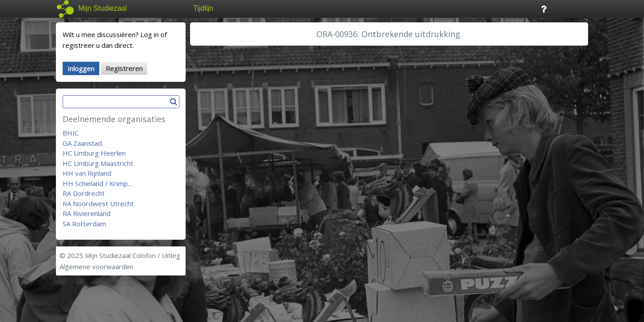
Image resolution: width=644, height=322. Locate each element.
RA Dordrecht (84, 193)
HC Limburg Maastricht (98, 163)
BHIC (71, 133)
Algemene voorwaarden (96, 267)
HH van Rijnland (87, 173)
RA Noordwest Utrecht (98, 203)
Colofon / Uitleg (156, 255)
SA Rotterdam (84, 224)
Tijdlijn (203, 8)
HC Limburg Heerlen (94, 153)
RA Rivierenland (87, 213)
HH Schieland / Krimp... (97, 183)
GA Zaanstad (82, 143)
